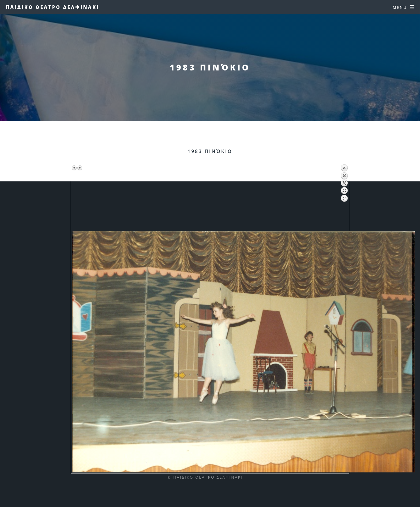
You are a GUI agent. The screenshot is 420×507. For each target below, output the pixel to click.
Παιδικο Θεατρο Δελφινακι (53, 7)
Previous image (74, 168)
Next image (80, 168)
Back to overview (344, 197)
